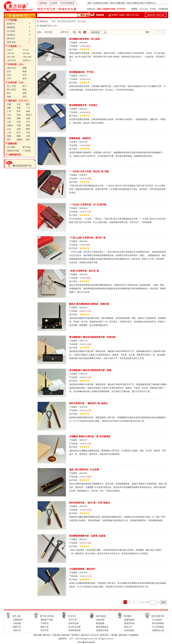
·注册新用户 (18, 620)
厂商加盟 (113, 635)
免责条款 (57, 635)
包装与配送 (101, 616)
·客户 (9, 93)
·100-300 (10, 53)
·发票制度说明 (74, 630)
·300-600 (26, 53)
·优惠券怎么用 (158, 630)
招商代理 (104, 635)
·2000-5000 (11, 60)
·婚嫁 (24, 68)
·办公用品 (18, 31)
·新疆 (18, 136)
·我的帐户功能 (46, 620)
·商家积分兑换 (13, 151)
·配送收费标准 (102, 627)
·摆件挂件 (18, 39)
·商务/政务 (18, 42)
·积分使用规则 (158, 623)
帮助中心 (151, 3)
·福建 (9, 108)
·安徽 (9, 104)
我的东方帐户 (139, 3)
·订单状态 (44, 623)
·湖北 (9, 118)
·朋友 (24, 90)
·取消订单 (44, 630)
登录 (112, 3)
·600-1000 (11, 57)
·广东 (28, 108)
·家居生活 (18, 24)
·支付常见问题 (74, 627)
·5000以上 (26, 60)
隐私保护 (66, 635)
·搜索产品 (17, 627)
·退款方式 (128, 627)
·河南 (18, 115)
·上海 (9, 132)
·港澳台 (19, 140)
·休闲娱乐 (18, 35)
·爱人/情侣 (11, 90)
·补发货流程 (129, 630)
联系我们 (76, 635)
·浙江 (9, 140)
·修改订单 (44, 627)
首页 (129, 3)
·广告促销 (26, 151)
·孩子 (24, 86)
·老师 (9, 97)
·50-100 (25, 50)
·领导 (24, 93)
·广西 (9, 111)
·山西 (18, 129)
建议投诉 (85, 635)
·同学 (24, 97)
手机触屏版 (163, 9)
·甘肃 (18, 108)
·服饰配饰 (18, 27)
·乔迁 (24, 75)
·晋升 (24, 79)
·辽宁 (28, 122)
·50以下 (10, 50)
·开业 (9, 75)
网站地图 (38, 635)
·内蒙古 (10, 125)
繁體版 (134, 9)
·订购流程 (17, 623)
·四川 (18, 132)
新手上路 (16, 616)
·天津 (28, 132)
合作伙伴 (94, 635)
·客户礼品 (26, 147)
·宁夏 (18, 125)
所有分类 (44, 21)
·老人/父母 (11, 86)
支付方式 (72, 616)
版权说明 (123, 635)
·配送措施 (100, 623)
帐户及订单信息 (47, 616)
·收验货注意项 (102, 630)
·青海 (28, 125)
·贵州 (18, 111)
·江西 (18, 122)
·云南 (28, 136)
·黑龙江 (29, 115)
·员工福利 (11, 147)
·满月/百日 (11, 68)
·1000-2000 (27, 57)
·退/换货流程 (129, 623)
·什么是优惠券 (158, 627)
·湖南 (18, 118)
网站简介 (47, 635)
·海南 (28, 111)
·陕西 (28, 129)
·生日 (9, 71)
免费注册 (120, 3)
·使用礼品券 (73, 623)
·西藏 (9, 136)
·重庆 (28, 104)
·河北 (9, 115)
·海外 (28, 140)
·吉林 (28, 118)
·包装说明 (100, 620)
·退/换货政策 (129, 620)
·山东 (9, 129)
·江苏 (9, 122)
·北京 (18, 104)
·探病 (24, 71)
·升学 (9, 79)
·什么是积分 (157, 620)
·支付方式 (72, 620)
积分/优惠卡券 (158, 616)
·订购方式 (17, 630)
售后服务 (128, 616)
